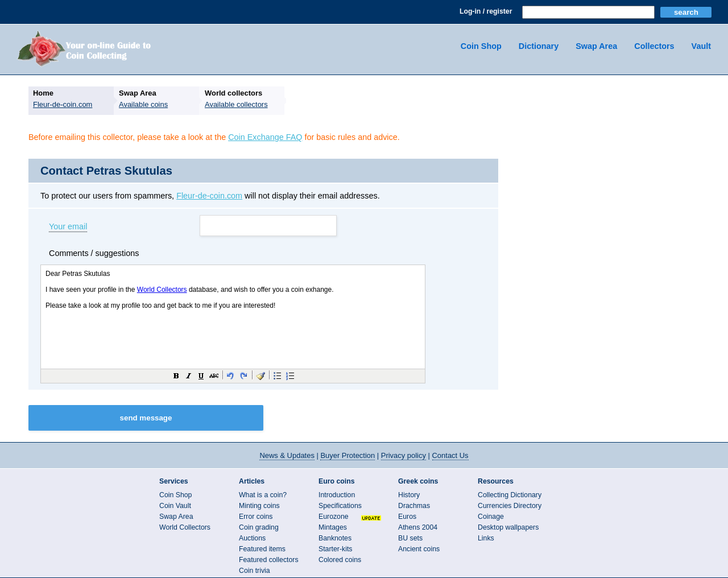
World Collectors (185, 527)
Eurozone (334, 517)
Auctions (252, 538)
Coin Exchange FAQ (265, 137)
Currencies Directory (510, 506)
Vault (701, 46)
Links (486, 538)
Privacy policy (404, 455)
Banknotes (335, 538)
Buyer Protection (348, 455)
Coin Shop (481, 46)
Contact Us (450, 455)
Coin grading (259, 527)
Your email (68, 227)
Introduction (337, 495)
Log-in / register (486, 11)
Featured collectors (269, 560)
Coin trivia (255, 571)
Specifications (340, 506)
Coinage (491, 517)
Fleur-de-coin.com (209, 196)
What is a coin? (263, 495)
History (409, 495)
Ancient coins (419, 549)
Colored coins (340, 560)
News (287, 455)
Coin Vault (175, 506)
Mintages (333, 527)
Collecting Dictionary (510, 495)
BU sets (410, 538)
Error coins (256, 517)
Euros (407, 517)
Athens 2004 (418, 527)
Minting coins (259, 506)
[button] (176, 376)
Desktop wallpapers (508, 527)
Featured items (262, 549)
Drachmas (414, 506)
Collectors (654, 46)
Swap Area (596, 46)
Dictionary (539, 46)
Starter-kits (335, 549)
